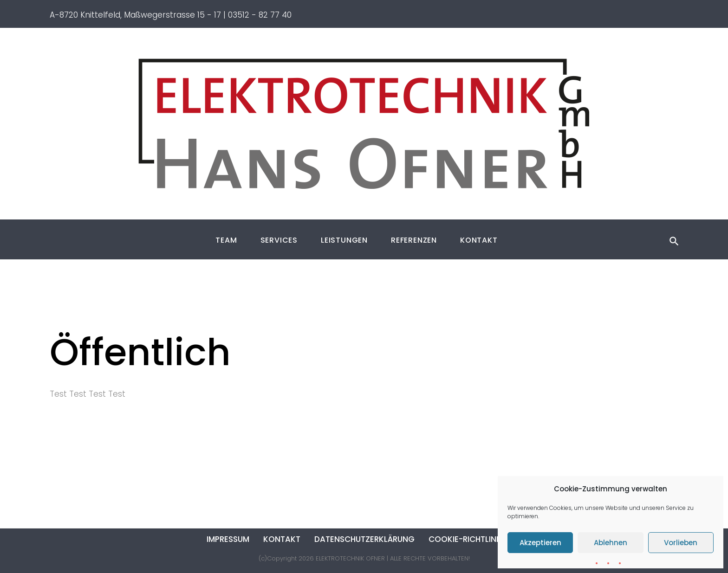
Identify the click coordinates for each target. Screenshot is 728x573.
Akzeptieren (540, 543)
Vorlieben (681, 543)
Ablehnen (611, 543)
